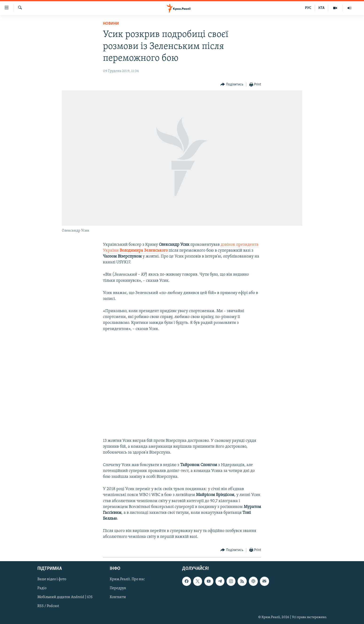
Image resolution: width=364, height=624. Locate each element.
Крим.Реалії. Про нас (127, 579)
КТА (321, 8)
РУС (308, 8)
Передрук (118, 588)
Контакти (118, 597)
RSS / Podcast (48, 606)
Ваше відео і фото (52, 579)
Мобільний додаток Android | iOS (65, 597)
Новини (111, 24)
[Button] (232, 85)
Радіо (42, 588)
